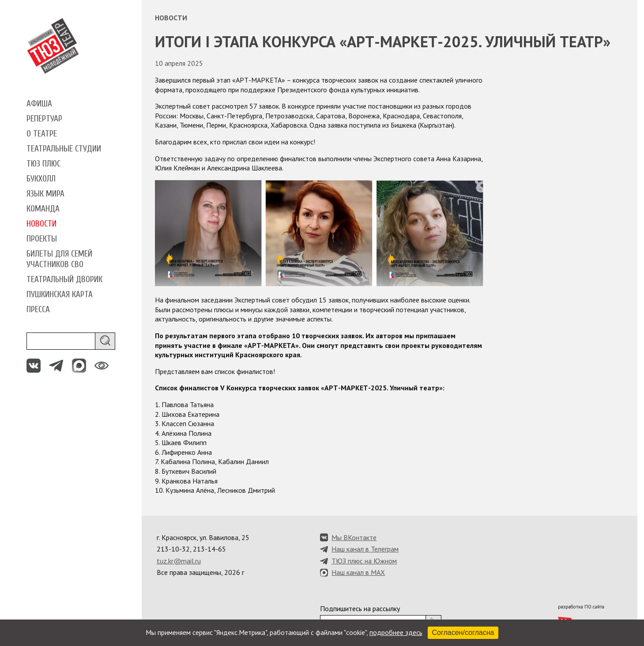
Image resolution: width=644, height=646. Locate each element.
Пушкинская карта (60, 295)
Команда (43, 209)
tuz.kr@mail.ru (179, 561)
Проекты (42, 239)
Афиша (39, 104)
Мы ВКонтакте (354, 537)
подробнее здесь (396, 632)
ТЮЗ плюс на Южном (364, 561)
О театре (42, 134)
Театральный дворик (64, 280)
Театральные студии (64, 149)
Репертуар (44, 119)
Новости (41, 224)
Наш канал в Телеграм (365, 549)
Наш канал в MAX (358, 572)
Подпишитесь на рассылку (360, 608)
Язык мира (45, 194)
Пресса (38, 310)
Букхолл (41, 179)
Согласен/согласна (463, 633)
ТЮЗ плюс (43, 164)
